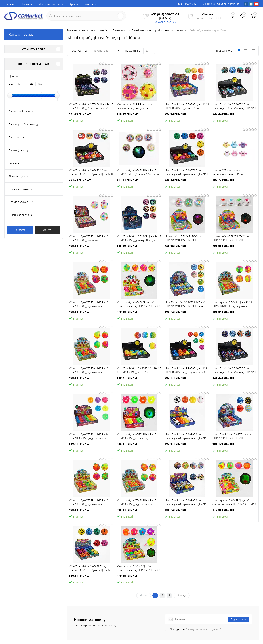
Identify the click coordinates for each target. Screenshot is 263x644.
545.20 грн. (139, 249)
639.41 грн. (91, 447)
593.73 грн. (187, 315)
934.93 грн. (91, 183)
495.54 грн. (91, 249)
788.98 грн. (187, 249)
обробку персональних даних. (202, 629)
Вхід (180, 4)
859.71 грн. (139, 381)
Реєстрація (192, 4)
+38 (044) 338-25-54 (165, 14)
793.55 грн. (235, 249)
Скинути (47, 230)
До (32, 84)
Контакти (90, 4)
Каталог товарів (34, 34)
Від (11, 84)
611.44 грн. (139, 183)
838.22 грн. (235, 117)
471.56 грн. (91, 117)
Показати (20, 230)
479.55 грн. (139, 315)
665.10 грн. (235, 447)
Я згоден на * (196, 629)
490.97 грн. (187, 447)
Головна (9, 4)
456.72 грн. (187, 513)
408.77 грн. (235, 183)
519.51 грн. (91, 579)
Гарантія (27, 4)
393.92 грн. (187, 117)
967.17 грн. (187, 381)
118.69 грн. (139, 117)
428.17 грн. (139, 447)
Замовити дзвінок (165, 22)
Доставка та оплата (51, 4)
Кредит (74, 4)
